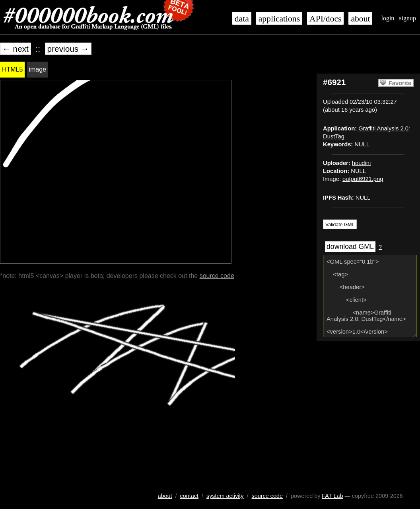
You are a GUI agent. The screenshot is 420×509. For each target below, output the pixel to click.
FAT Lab (332, 496)
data (242, 19)
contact (189, 496)
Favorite (400, 83)
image (37, 69)
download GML (350, 247)
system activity (225, 496)
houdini (361, 163)
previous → (68, 49)
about (360, 19)
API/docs (325, 19)
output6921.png (363, 179)
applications (279, 19)
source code (217, 276)
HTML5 (12, 69)
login (388, 18)
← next (16, 49)
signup (407, 18)
